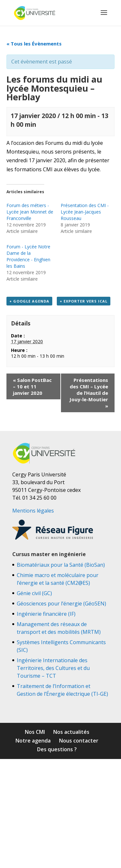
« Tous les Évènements (34, 44)
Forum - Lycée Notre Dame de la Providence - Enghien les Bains (28, 256)
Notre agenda (33, 741)
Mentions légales (33, 511)
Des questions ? (57, 749)
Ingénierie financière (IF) (46, 614)
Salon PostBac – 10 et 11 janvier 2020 (32, 386)
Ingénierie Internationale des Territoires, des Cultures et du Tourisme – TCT (53, 668)
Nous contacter (79, 741)
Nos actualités (71, 732)
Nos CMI (35, 732)
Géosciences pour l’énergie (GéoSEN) (61, 604)
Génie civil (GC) (34, 593)
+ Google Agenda (29, 301)
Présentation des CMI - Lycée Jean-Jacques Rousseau (85, 212)
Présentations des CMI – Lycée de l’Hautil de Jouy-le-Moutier (89, 393)
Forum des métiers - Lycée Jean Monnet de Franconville (30, 212)
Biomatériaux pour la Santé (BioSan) (61, 565)
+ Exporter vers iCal (84, 301)
